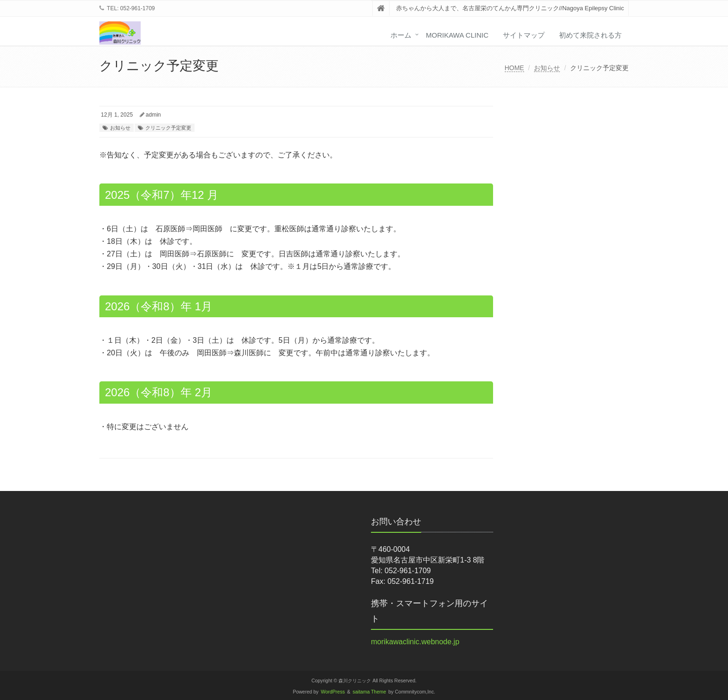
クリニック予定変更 (168, 128)
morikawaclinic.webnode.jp (415, 642)
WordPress (333, 692)
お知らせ (547, 68)
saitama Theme (370, 692)
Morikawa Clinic (457, 35)
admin (153, 115)
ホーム (401, 35)
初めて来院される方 (590, 35)
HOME (514, 68)
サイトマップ (524, 35)
